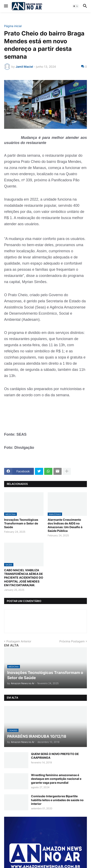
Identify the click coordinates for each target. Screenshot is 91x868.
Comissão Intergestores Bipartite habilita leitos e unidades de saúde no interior (57, 800)
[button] (6, 6)
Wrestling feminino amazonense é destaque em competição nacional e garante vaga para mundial (56, 779)
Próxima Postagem (72, 641)
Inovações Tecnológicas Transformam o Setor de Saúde (21, 523)
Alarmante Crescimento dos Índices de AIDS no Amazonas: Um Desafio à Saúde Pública (65, 525)
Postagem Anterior (19, 641)
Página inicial (13, 26)
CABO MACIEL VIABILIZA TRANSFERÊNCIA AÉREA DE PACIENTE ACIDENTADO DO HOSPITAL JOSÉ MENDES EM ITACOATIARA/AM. (24, 578)
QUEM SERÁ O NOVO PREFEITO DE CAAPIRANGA (55, 756)
